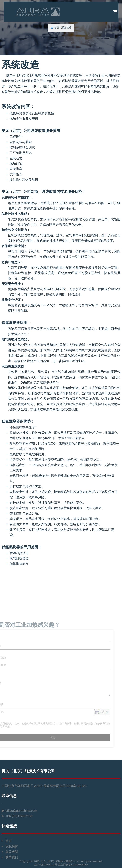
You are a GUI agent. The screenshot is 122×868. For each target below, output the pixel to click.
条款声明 (12, 852)
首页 (57, 28)
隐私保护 (12, 846)
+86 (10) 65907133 (19, 816)
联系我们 (12, 857)
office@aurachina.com (21, 811)
